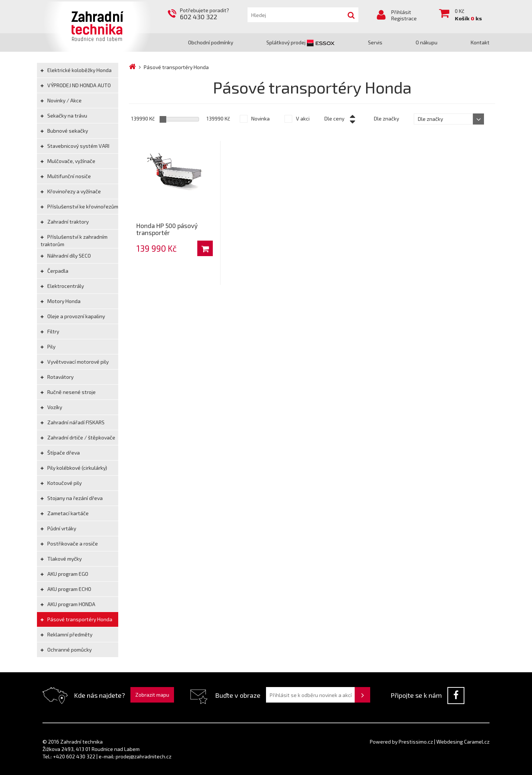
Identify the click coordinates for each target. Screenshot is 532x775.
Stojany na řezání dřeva (72, 498)
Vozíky (51, 407)
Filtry (50, 331)
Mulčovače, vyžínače (68, 161)
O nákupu (427, 42)
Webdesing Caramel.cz (463, 742)
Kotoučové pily (61, 483)
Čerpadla (54, 271)
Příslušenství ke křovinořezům (79, 206)
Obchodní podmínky (211, 42)
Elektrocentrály (62, 286)
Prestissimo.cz (416, 742)
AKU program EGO (64, 574)
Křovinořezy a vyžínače (71, 191)
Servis (375, 42)
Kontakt (480, 42)
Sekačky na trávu (64, 115)
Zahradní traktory (65, 222)
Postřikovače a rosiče (69, 543)
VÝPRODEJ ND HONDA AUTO (76, 85)
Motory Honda (61, 301)
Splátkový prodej (301, 42)
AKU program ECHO (66, 589)
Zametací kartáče (65, 513)
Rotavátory (57, 377)
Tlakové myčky (61, 559)
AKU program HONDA (68, 604)
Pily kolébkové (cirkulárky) (74, 468)
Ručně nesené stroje (68, 392)
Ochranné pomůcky (66, 650)
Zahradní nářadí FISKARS (73, 422)
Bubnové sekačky (64, 131)
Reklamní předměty (66, 634)
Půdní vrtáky (58, 528)
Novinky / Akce (61, 100)
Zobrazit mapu (152, 695)
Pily (48, 346)
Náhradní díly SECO (66, 256)
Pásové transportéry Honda (76, 619)
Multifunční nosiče (66, 176)
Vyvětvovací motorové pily (75, 362)
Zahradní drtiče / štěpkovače (78, 437)
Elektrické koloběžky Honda (76, 70)
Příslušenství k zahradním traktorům (74, 240)
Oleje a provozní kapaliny (73, 316)
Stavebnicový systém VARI (75, 146)
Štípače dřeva (60, 453)
